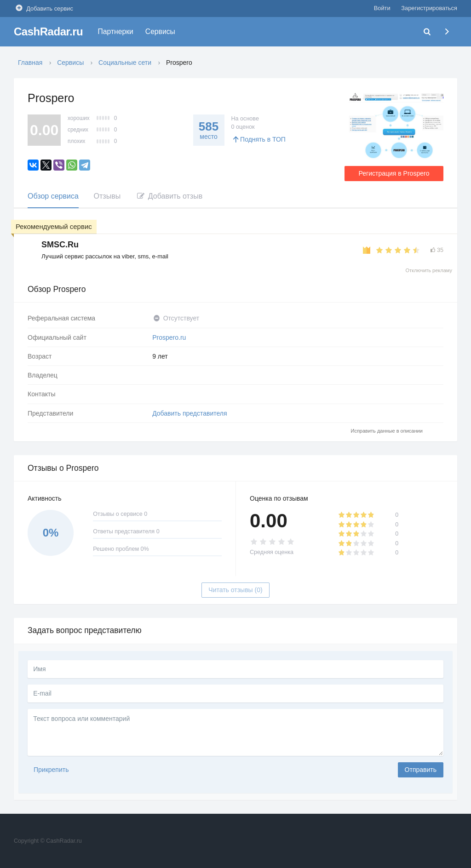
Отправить (421, 770)
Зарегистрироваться (429, 8)
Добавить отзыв (169, 196)
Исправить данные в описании (387, 431)
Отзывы (107, 196)
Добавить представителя (190, 413)
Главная (30, 63)
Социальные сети (125, 63)
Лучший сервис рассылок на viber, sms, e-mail (105, 256)
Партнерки (116, 31)
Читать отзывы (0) (235, 590)
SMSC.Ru (60, 245)
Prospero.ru (169, 337)
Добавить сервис (43, 8)
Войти (382, 8)
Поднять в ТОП (258, 139)
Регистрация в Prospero (394, 173)
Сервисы (160, 31)
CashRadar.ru (48, 31)
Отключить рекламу (429, 270)
